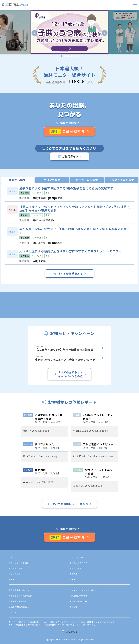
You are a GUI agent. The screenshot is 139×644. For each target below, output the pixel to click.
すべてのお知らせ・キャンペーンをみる (69, 374)
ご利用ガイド (69, 156)
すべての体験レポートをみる (69, 552)
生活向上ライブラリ (78, 610)
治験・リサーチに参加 (18, 610)
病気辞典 (73, 621)
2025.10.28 (69, 348)
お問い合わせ (15, 621)
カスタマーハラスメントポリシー (84, 638)
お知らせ (13, 627)
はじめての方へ (76, 605)
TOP (11, 605)
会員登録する (70, 131)
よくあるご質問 (16, 616)
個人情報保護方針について (20, 638)
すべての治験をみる (69, 274)
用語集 (72, 627)
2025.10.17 (69, 358)
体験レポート (75, 616)
